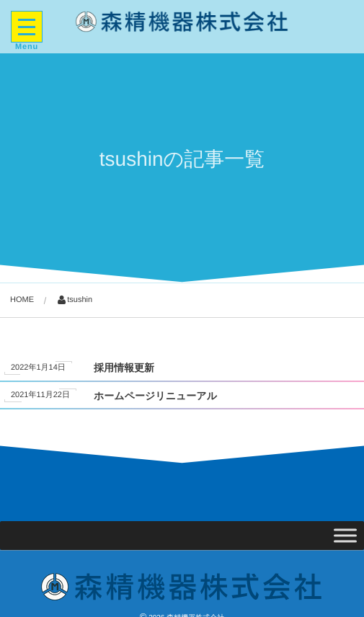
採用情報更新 (124, 368)
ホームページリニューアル (155, 396)
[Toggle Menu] (345, 535)
